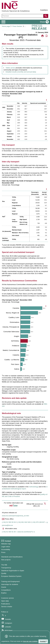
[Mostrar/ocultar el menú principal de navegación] (3, 22)
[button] (44, 22)
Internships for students (10, 584)
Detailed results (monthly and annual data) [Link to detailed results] (21, 72)
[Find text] (23, 16)
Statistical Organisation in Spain (13, 571)
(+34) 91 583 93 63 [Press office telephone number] (9, 522)
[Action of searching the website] (46, 16)
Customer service (8, 598)
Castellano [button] (44, 10)
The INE (4, 565)
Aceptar (43, 641)
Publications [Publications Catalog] (6, 604)
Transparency (6, 568)
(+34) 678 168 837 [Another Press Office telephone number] (38, 522)
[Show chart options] (46, 306)
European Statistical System (11, 576)
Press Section (17, 26)
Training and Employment (10, 581)
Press (3, 552)
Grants (4, 587)
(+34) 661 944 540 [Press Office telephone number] (24, 522)
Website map (6, 544)
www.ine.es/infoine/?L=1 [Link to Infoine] (26, 532)
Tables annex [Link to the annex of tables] (10, 68)
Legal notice (6, 547)
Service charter (7, 607)
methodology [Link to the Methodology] (33, 487)
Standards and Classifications (12, 557)
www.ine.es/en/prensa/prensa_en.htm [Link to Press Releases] (15, 516)
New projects (6, 560)
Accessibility (6, 549)
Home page (6, 26)
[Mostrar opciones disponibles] (46, 100)
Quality (4, 573)
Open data (5, 601)
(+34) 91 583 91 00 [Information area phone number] (9, 532)
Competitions (6, 590)
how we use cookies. (30, 641)
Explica (4, 593)
